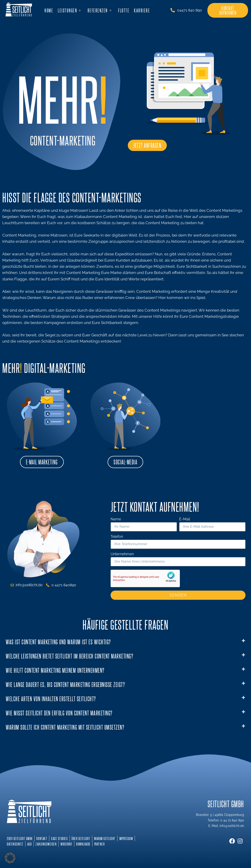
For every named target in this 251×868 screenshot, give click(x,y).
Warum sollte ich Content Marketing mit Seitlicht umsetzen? (65, 727)
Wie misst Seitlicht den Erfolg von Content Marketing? (59, 713)
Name (116, 519)
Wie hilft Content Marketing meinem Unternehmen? (55, 670)
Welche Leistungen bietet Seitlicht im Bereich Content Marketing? (70, 656)
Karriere (142, 10)
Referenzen (100, 10)
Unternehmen (122, 554)
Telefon (117, 537)
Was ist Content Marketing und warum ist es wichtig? (58, 642)
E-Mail (185, 519)
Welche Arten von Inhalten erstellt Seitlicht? (51, 699)
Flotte (124, 10)
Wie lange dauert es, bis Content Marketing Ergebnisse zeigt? (65, 684)
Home (49, 10)
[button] (125, 642)
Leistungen (70, 10)
